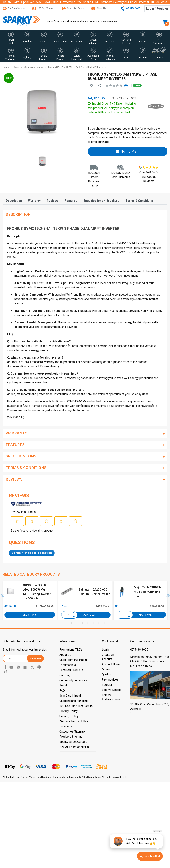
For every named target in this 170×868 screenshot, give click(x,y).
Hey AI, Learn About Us (74, 747)
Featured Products (71, 670)
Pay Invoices (110, 680)
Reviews (53, 201)
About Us (99, 8)
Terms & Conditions (139, 201)
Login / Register (157, 9)
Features (71, 201)
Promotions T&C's (71, 650)
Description (14, 201)
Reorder (107, 685)
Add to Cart (90, 615)
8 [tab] (104, 623)
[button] (11, 38)
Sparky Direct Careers (73, 742)
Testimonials (68, 665)
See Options (30, 615)
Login (105, 650)
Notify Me (126, 151)
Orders (106, 669)
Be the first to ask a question (32, 553)
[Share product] (99, 86)
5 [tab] (88, 623)
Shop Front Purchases (74, 660)
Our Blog (65, 675)
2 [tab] (71, 623)
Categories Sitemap (72, 732)
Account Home (111, 664)
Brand (63, 685)
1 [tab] (66, 623)
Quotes (107, 674)
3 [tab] (77, 623)
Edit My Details (112, 690)
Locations (66, 726)
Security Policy (69, 716)
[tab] (14, 201)
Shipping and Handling (74, 701)
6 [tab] (93, 623)
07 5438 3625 (139, 650)
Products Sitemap (71, 737)
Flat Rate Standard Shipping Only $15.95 (25, 8)
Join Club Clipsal (70, 696)
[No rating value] (115, 86)
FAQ (62, 691)
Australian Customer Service (79, 8)
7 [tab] (99, 623)
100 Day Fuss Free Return (76, 706)
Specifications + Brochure (101, 201)
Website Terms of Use (74, 721)
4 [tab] (82, 623)
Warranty (34, 201)
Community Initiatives (73, 680)
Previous (2, 595)
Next (168, 595)
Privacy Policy (69, 711)
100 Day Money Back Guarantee (51, 8)
